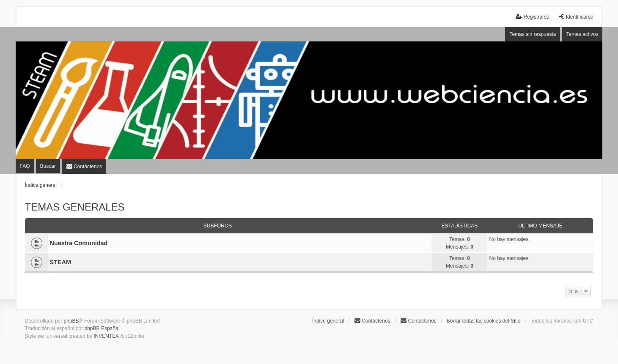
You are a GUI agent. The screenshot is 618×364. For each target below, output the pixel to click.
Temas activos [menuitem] (582, 34)
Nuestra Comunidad (79, 243)
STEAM (60, 262)
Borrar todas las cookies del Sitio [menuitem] (484, 321)
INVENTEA (106, 336)
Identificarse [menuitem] (576, 17)
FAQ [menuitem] (25, 166)
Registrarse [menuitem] (532, 17)
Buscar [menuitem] (48, 166)
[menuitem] (84, 166)
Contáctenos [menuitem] (372, 321)
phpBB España (102, 328)
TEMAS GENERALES (75, 207)
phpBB (71, 321)
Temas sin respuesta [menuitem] (533, 34)
